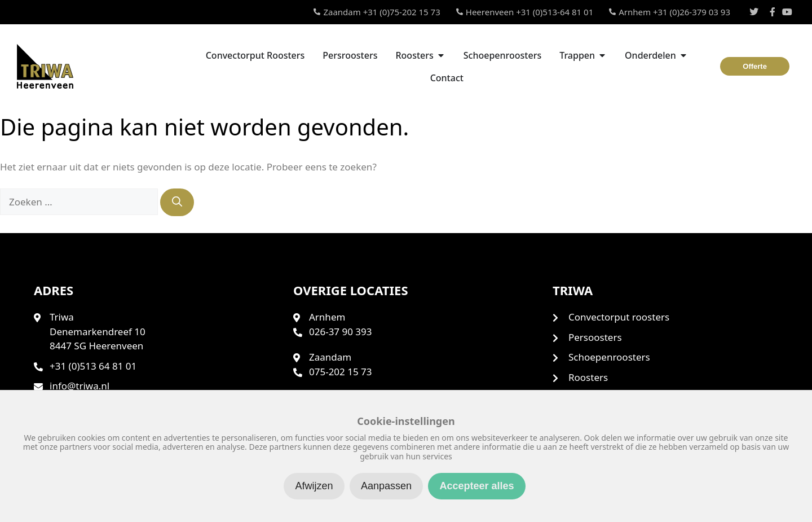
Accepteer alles (476, 486)
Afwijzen (314, 486)
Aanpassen (386, 486)
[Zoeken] (177, 202)
